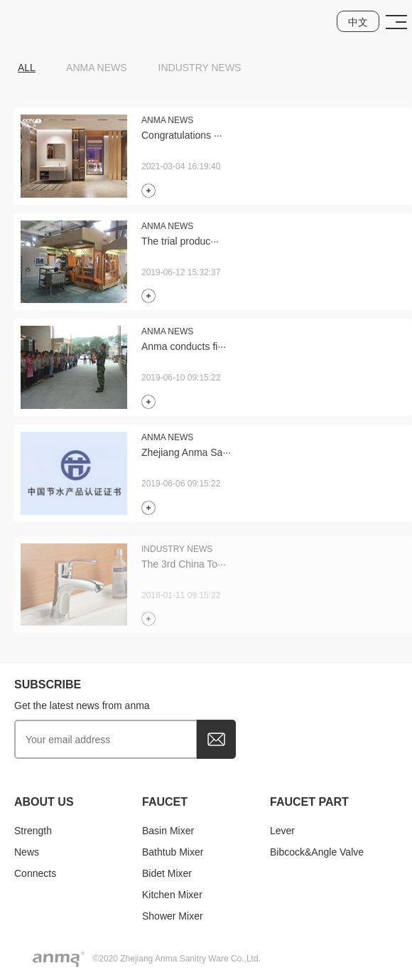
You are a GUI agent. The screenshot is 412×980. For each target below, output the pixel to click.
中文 (358, 22)
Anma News (97, 68)
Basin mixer (168, 831)
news (27, 852)
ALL (27, 68)
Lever (282, 831)
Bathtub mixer (173, 852)
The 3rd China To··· (184, 570)
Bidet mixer (167, 873)
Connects (35, 873)
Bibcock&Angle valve (317, 852)
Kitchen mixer (172, 895)
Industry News (200, 68)
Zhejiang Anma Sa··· (186, 454)
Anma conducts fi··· (184, 348)
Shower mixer (173, 916)
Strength (33, 831)
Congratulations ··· (182, 137)
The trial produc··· (180, 243)
